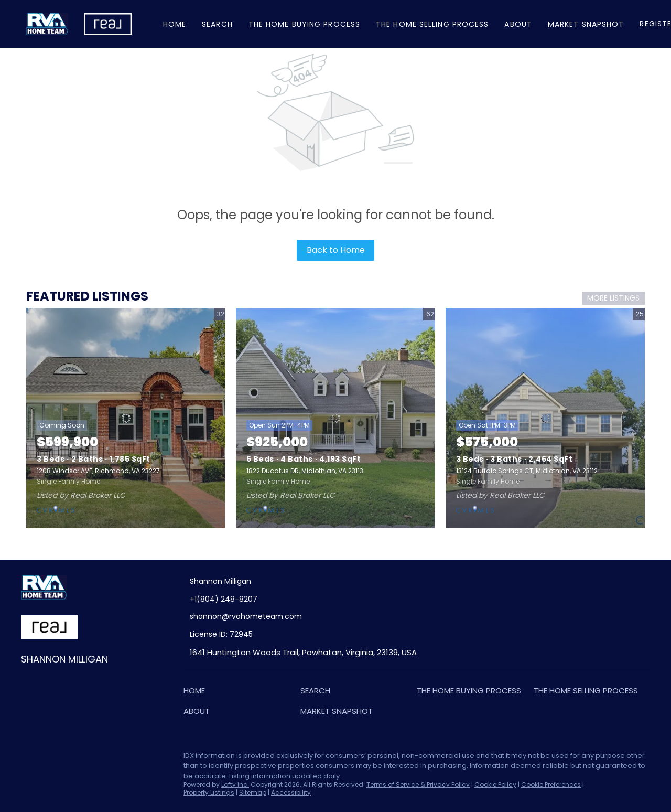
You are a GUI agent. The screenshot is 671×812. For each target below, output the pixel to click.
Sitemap (253, 792)
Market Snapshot (586, 24)
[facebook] (29, 758)
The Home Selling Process (432, 24)
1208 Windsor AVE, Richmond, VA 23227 (98, 471)
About (518, 24)
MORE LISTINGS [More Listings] (613, 298)
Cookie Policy (495, 784)
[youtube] (113, 758)
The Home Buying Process (304, 24)
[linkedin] (50, 758)
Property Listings (209, 792)
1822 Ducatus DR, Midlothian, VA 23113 (305, 471)
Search (217, 24)
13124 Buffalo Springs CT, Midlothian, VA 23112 (527, 471)
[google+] (134, 758)
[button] (197, 693)
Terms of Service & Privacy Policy (418, 784)
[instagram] (92, 758)
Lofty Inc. (235, 784)
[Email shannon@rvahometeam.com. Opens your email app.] (284, 617)
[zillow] (71, 758)
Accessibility (291, 792)
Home (175, 24)
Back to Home (336, 250)
